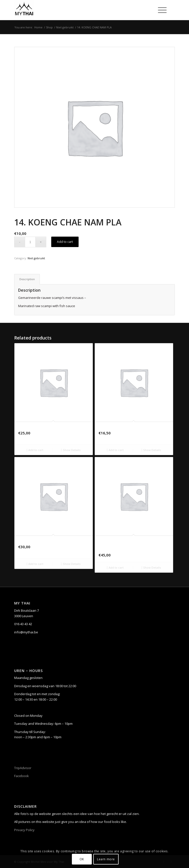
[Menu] (160, 10)
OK (82, 859)
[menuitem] (161, 10)
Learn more (106, 859)
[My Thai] (78, 10)
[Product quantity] (30, 242)
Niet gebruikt (36, 258)
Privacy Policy (24, 830)
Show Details (71, 450)
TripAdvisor (23, 768)
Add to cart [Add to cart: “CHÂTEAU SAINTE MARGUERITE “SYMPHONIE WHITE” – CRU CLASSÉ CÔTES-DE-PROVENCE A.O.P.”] (115, 568)
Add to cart (65, 242)
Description (27, 279)
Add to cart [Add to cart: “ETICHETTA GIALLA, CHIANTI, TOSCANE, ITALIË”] (35, 564)
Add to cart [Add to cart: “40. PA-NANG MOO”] (115, 450)
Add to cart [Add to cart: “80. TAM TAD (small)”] (35, 450)
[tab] (27, 279)
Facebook (22, 776)
